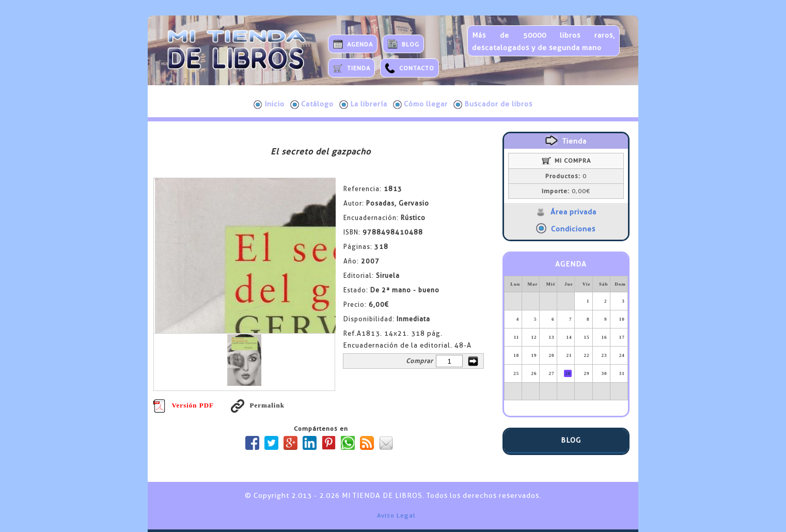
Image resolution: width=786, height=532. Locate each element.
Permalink (258, 405)
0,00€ (566, 191)
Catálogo (312, 104)
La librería (363, 104)
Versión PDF (183, 405)
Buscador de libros (493, 104)
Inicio (269, 104)
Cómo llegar (420, 104)
